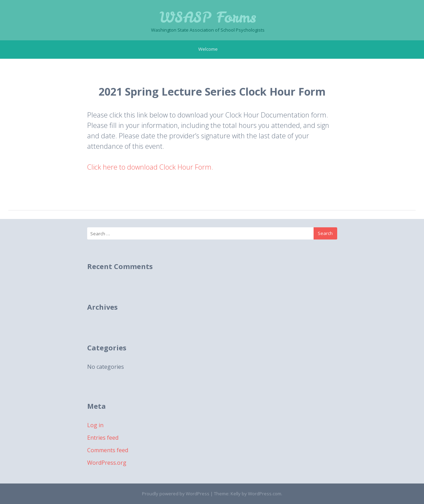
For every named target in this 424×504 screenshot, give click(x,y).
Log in (95, 425)
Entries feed (103, 438)
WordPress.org (107, 463)
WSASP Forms (208, 17)
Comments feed (108, 450)
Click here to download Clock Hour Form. (150, 167)
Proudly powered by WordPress (176, 494)
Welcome (208, 49)
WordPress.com (265, 494)
